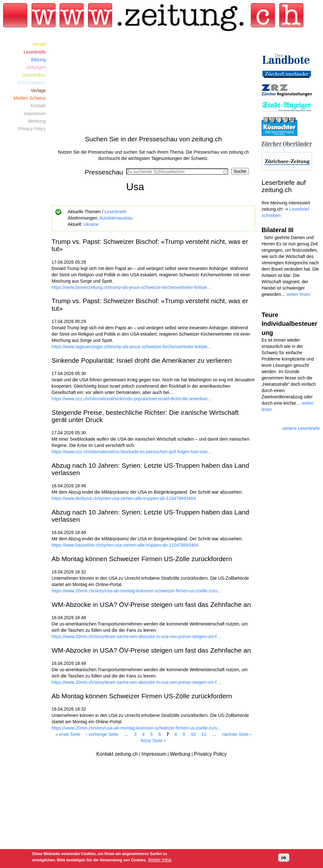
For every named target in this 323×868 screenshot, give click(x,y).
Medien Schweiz (30, 98)
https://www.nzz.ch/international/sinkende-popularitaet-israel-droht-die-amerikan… (132, 399)
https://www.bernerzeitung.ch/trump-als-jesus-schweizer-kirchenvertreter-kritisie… (132, 287)
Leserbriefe (115, 212)
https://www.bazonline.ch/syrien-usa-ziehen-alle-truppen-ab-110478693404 (125, 545)
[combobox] (177, 172)
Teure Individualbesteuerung (289, 324)
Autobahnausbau (116, 218)
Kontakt (38, 106)
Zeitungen (36, 67)
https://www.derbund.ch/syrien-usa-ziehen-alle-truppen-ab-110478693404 (124, 498)
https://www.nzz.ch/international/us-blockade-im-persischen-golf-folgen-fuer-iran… (132, 452)
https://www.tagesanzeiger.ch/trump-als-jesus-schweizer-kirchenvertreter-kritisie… (132, 347)
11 (204, 734)
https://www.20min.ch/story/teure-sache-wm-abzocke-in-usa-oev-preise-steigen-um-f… (136, 636)
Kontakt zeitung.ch (117, 754)
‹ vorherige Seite (102, 734)
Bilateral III (277, 230)
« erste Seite (68, 734)
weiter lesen (299, 294)
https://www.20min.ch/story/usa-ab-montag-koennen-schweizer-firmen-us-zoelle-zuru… (137, 591)
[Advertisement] (154, 85)
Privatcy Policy (210, 754)
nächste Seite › (237, 734)
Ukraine (91, 224)
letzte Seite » (153, 741)
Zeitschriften (34, 75)
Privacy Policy (32, 129)
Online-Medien (31, 83)
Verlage (38, 91)
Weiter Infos (160, 860)
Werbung (37, 121)
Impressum (35, 114)
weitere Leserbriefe (301, 428)
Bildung (38, 60)
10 (193, 734)
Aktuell (39, 44)
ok (284, 858)
